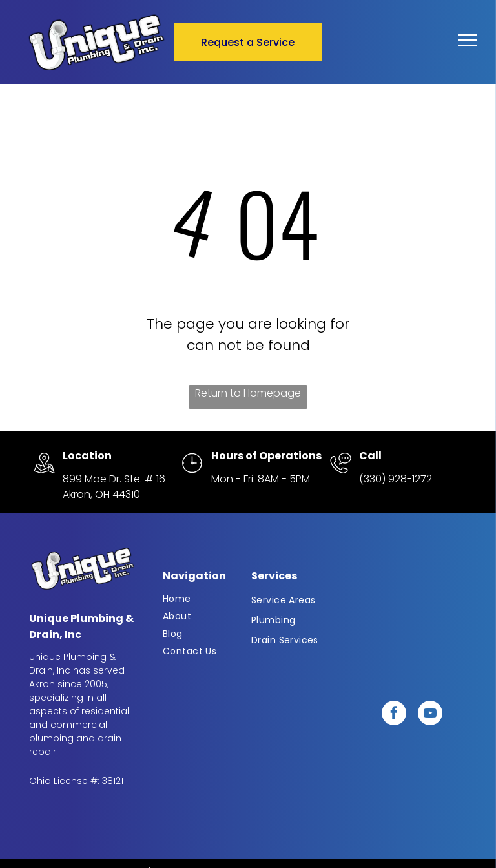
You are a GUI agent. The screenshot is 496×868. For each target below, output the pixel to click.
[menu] (468, 40)
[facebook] (394, 715)
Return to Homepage (248, 393)
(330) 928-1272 (396, 479)
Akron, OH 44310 (101, 494)
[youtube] (430, 715)
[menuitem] (204, 599)
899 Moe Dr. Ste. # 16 (114, 479)
